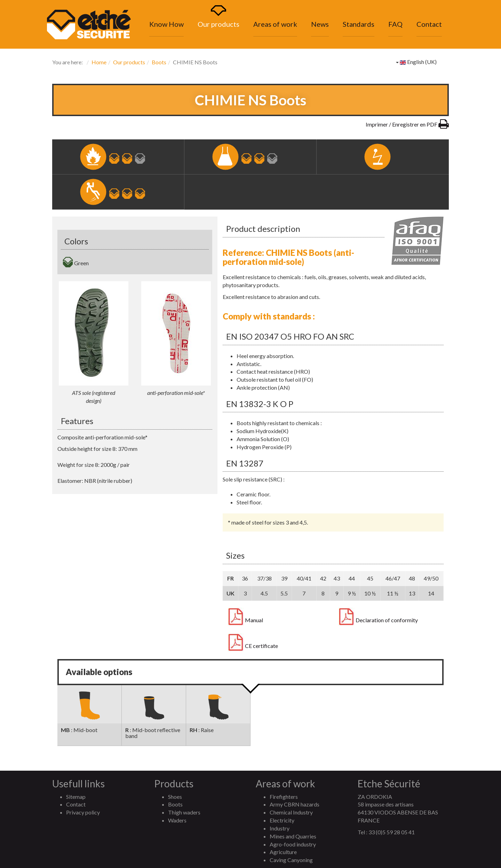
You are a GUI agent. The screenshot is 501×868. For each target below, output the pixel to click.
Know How (166, 24)
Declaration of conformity (378, 620)
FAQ (395, 24)
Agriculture (283, 852)
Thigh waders (184, 812)
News (320, 24)
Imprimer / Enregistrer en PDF (407, 124)
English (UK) (416, 62)
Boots (159, 62)
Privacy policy (83, 812)
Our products (218, 24)
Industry (280, 828)
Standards (359, 24)
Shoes (175, 797)
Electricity (282, 820)
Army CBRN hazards (295, 804)
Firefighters (284, 797)
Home (99, 62)
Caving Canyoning (291, 860)
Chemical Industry (291, 812)
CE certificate (253, 646)
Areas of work (275, 24)
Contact (429, 24)
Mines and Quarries (293, 836)
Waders (177, 820)
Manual (245, 620)
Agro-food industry (293, 844)
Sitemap (76, 797)
